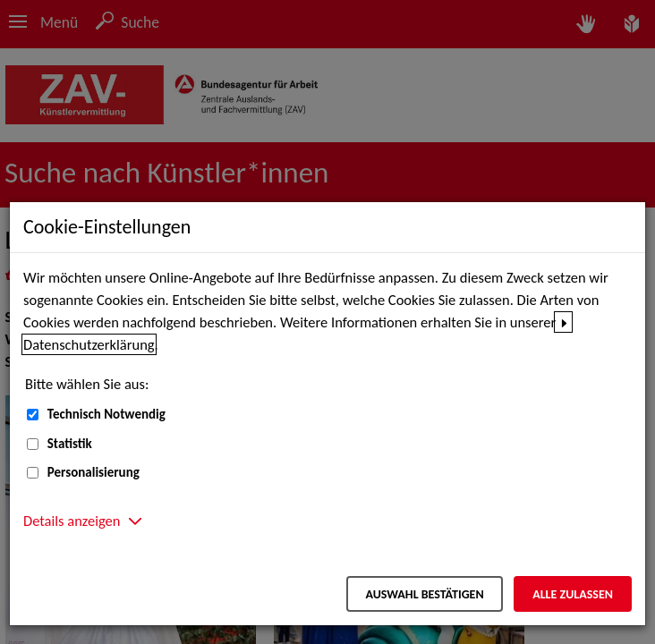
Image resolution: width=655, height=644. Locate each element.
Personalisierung (94, 472)
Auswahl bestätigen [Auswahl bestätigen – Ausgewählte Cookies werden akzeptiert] (424, 594)
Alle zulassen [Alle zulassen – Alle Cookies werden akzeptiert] (573, 594)
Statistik (70, 444)
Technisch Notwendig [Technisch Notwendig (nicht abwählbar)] (106, 414)
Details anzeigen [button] (72, 521)
